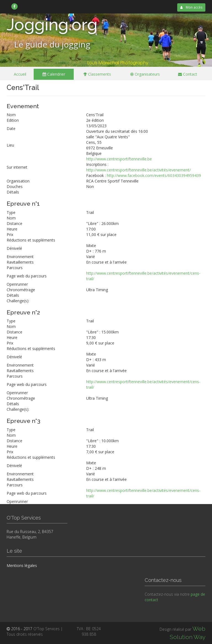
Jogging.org (52, 25)
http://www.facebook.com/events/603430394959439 (154, 175)
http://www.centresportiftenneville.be (119, 159)
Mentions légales (22, 565)
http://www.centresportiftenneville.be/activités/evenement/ (138, 170)
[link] (14, 6)
